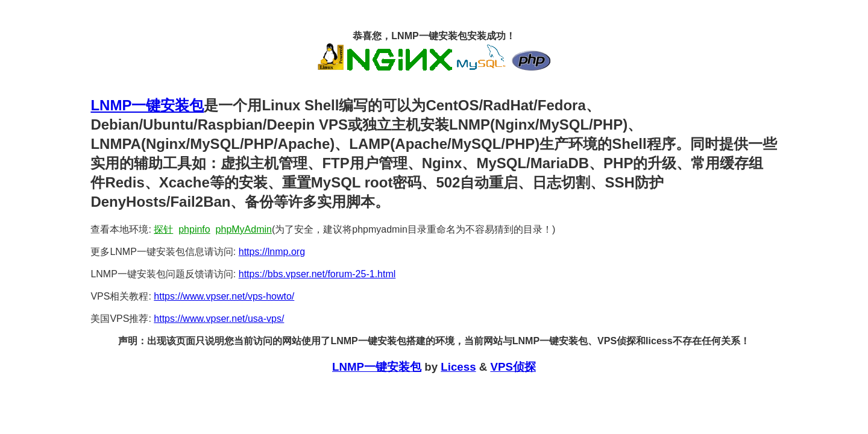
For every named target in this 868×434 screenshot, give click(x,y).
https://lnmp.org (272, 252)
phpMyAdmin (244, 229)
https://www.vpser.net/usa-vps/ (219, 319)
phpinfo (194, 229)
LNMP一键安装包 (147, 105)
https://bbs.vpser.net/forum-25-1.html (317, 274)
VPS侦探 (513, 367)
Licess (458, 367)
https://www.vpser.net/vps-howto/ (224, 296)
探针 (163, 229)
